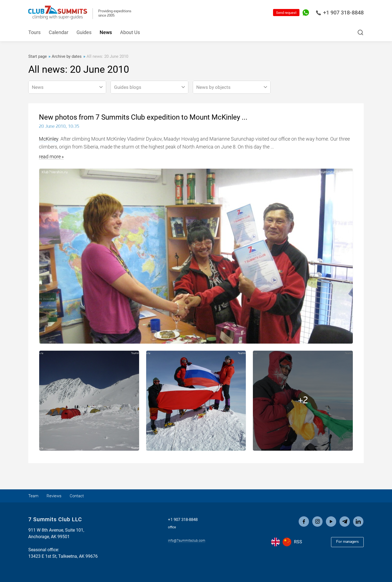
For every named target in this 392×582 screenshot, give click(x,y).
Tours (34, 32)
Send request (286, 13)
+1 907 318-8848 (340, 13)
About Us (130, 32)
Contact (83, 496)
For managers (345, 542)
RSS (298, 542)
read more (50, 157)
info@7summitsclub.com (186, 540)
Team (34, 496)
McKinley (49, 139)
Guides (84, 32)
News (106, 32)
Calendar (59, 32)
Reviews (58, 496)
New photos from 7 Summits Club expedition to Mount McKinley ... (143, 117)
